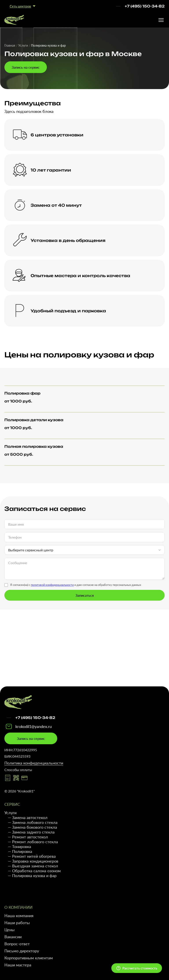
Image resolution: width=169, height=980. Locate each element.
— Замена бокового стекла (32, 827)
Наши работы (17, 923)
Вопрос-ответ (17, 944)
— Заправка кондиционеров (33, 861)
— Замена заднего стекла (31, 832)
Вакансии (13, 937)
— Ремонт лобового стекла (33, 842)
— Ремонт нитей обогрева (32, 856)
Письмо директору (22, 951)
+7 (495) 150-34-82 (145, 6)
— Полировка (20, 851)
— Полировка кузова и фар (32, 876)
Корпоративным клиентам (29, 958)
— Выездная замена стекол (33, 866)
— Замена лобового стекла (33, 822)
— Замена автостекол (28, 817)
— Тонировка (19, 847)
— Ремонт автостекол (28, 837)
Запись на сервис (26, 67)
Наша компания (19, 916)
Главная (10, 45)
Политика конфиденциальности (34, 763)
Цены (9, 930)
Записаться (85, 595)
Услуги (23, 45)
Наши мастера (18, 965)
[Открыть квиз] (137, 968)
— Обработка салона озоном (34, 871)
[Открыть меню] (161, 20)
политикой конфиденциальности (52, 585)
